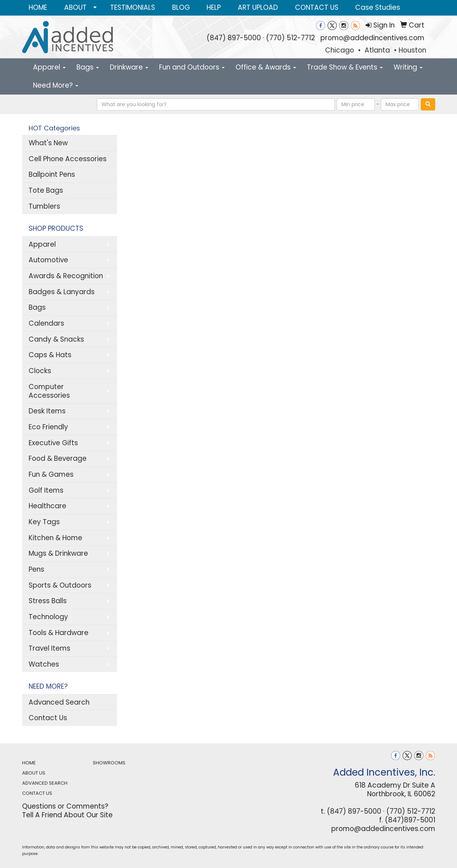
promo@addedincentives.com (372, 38)
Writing (408, 67)
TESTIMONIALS (133, 7)
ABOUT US (34, 773)
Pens (36, 569)
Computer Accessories (49, 391)
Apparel (49, 67)
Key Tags (44, 522)
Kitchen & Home (55, 538)
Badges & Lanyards (62, 292)
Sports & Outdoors (60, 585)
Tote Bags (46, 190)
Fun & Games (51, 474)
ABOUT (75, 7)
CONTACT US (317, 7)
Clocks (40, 371)
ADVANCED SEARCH (45, 783)
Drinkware (129, 67)
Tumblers (44, 206)
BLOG (181, 7)
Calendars (46, 323)
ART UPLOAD (258, 7)
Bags (88, 67)
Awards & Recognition (66, 276)
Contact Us (48, 718)
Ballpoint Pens (52, 174)
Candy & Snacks (56, 339)
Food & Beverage (58, 458)
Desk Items (47, 411)
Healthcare (47, 506)
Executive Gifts (53, 443)
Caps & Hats (50, 355)
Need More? (56, 85)
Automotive (48, 260)
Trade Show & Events (345, 67)
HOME (38, 7)
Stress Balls (48, 601)
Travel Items (49, 648)
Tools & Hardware (59, 633)
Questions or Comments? (65, 806)
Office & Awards (266, 67)
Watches (44, 664)
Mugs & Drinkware (58, 553)
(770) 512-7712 (290, 38)
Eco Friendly (48, 427)
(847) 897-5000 (234, 38)
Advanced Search (59, 702)
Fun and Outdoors (192, 67)
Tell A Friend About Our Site (67, 815)
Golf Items (46, 490)
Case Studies (378, 7)
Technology (48, 617)
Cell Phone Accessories (68, 159)
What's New (48, 143)
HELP (214, 7)
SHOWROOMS (109, 763)
